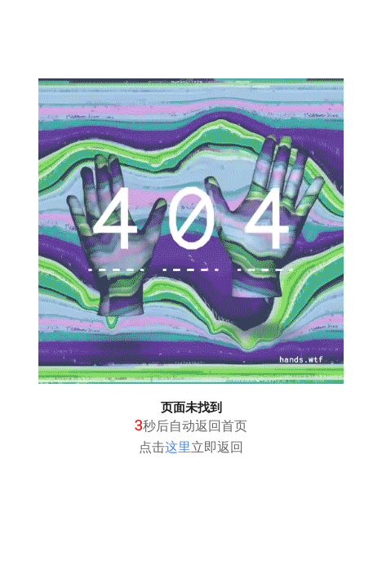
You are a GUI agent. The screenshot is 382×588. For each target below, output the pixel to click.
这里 (178, 447)
